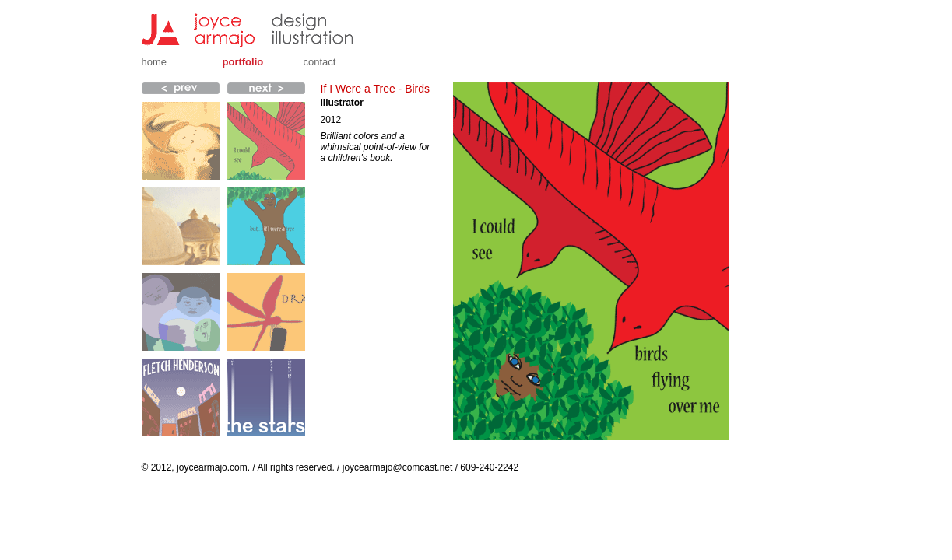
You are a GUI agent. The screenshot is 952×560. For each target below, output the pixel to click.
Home (155, 62)
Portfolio (243, 62)
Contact (320, 62)
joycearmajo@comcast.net (398, 467)
